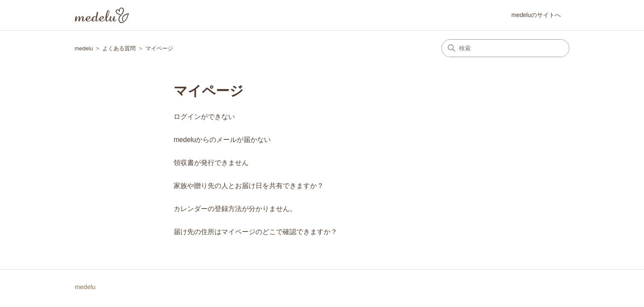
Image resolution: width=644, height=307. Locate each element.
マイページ (159, 48)
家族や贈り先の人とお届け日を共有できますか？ (249, 186)
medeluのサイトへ (536, 15)
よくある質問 (119, 48)
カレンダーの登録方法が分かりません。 (235, 209)
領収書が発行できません (211, 163)
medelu (84, 48)
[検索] (505, 48)
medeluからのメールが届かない (222, 140)
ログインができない (204, 117)
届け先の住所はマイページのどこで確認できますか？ (255, 232)
